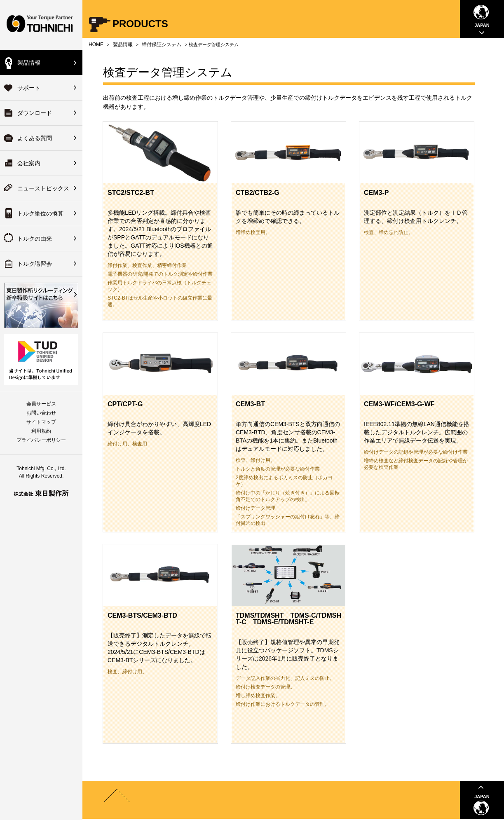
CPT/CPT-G (125, 404)
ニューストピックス (43, 188)
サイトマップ (41, 422)
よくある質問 (35, 138)
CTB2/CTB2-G (258, 193)
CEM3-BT (250, 404)
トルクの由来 (35, 239)
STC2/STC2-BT (131, 193)
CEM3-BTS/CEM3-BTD (142, 615)
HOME (96, 45)
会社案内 (29, 163)
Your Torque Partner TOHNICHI (41, 25)
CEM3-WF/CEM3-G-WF (399, 404)
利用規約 (41, 431)
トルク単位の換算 (40, 213)
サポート (29, 88)
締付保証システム (162, 45)
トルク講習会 (35, 264)
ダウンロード (35, 113)
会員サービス (41, 404)
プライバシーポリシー (41, 440)
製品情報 (29, 63)
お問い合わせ (41, 413)
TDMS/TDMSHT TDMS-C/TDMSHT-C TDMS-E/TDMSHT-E (288, 619)
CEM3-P (376, 193)
